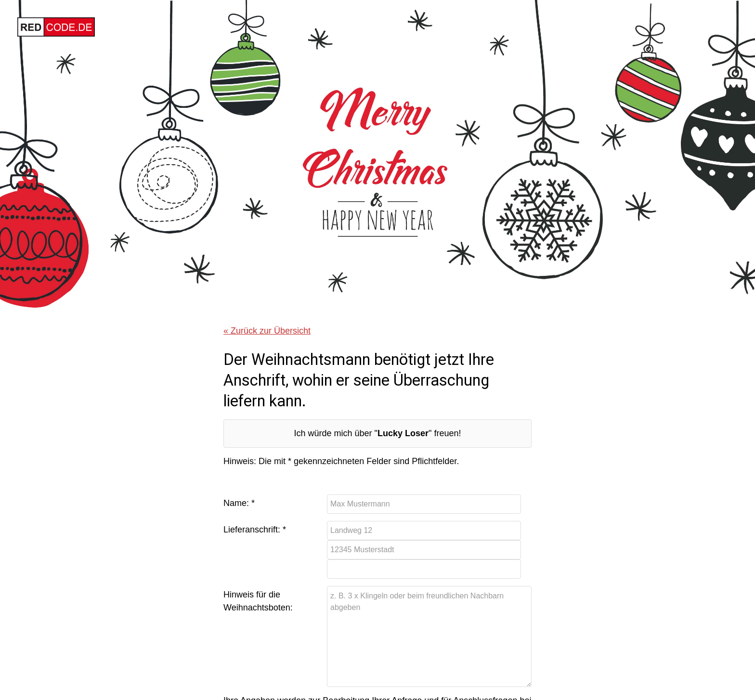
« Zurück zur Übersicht (267, 331)
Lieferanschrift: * (255, 530)
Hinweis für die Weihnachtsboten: (258, 601)
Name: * (239, 503)
